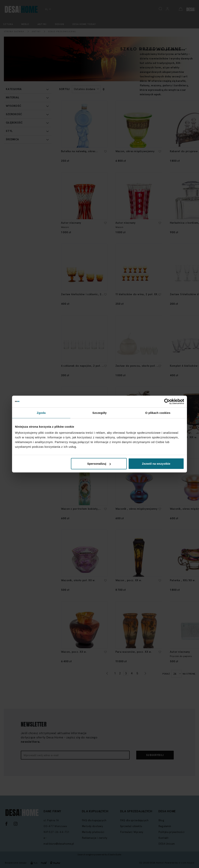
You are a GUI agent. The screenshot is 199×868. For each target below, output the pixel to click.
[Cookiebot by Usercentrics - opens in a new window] (167, 401)
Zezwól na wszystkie (156, 464)
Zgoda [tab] (41, 413)
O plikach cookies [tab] (158, 413)
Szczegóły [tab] (99, 413)
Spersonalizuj (99, 464)
